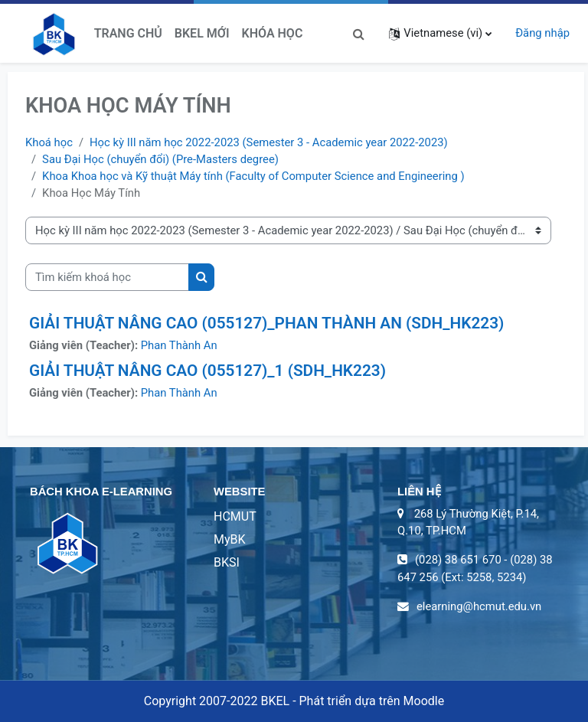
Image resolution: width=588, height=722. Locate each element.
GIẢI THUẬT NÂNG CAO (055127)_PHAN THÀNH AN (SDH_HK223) (266, 323)
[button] (358, 33)
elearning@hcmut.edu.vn (479, 606)
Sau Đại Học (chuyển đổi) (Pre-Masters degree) (160, 159)
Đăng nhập (542, 33)
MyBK (230, 539)
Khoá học (49, 142)
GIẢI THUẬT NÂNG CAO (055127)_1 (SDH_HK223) (207, 371)
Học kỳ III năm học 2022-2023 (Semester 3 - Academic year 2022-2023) (269, 142)
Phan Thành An (179, 345)
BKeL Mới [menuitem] (202, 33)
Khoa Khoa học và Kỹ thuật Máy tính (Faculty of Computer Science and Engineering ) (253, 176)
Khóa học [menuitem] (273, 33)
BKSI (227, 562)
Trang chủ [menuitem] (128, 33)
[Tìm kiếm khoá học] (107, 277)
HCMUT (235, 516)
